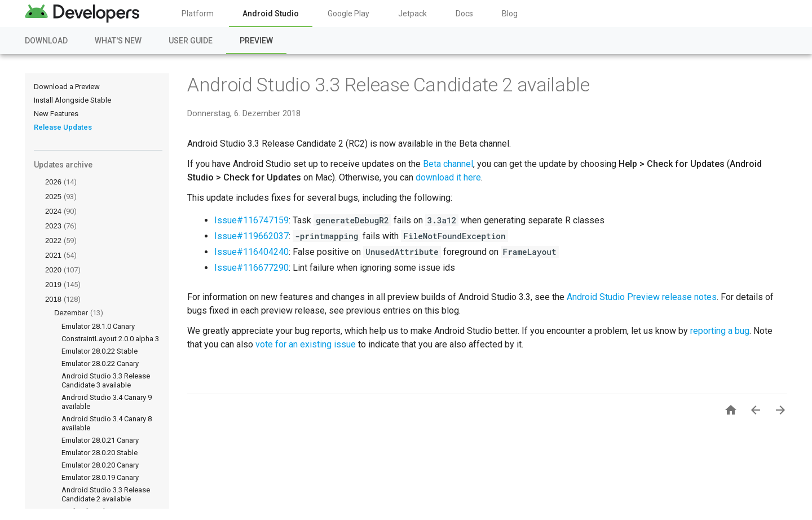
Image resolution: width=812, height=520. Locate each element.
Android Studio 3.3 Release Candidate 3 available (106, 380)
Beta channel (448, 164)
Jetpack (412, 14)
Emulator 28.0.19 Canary (100, 477)
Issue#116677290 (251, 268)
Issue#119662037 (251, 236)
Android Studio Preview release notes (642, 297)
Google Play (348, 14)
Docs (464, 14)
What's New (118, 41)
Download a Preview (67, 87)
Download (46, 41)
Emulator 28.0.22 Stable (100, 351)
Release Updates (63, 127)
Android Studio (271, 14)
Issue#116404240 (251, 252)
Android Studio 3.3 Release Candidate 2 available (106, 494)
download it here (448, 177)
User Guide (191, 41)
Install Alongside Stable (72, 100)
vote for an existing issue (306, 344)
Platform (198, 14)
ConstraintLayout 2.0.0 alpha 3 (110, 339)
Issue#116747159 (251, 220)
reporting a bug (720, 331)
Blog (510, 14)
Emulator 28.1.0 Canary (98, 326)
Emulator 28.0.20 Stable (100, 453)
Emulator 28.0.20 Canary (100, 465)
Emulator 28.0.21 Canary (100, 440)
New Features (56, 114)
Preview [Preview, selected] (256, 41)
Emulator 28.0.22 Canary (100, 363)
